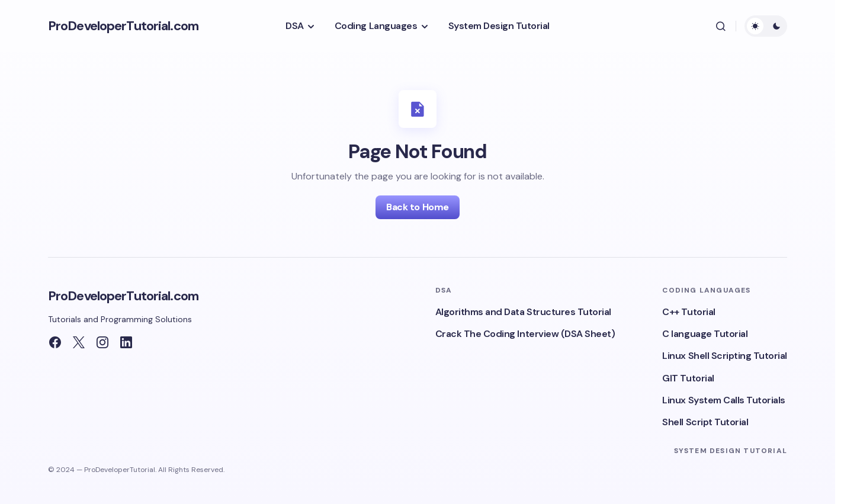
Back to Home (417, 207)
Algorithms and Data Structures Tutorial (523, 312)
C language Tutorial (705, 334)
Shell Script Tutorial (705, 422)
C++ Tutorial (689, 312)
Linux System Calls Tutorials (724, 400)
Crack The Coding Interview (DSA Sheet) (525, 334)
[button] (721, 26)
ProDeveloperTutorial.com (123, 26)
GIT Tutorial (688, 378)
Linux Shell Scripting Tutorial (725, 356)
